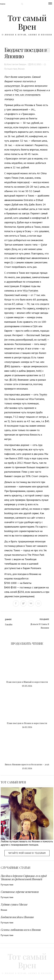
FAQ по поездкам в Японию (30, 90)
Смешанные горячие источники (20, 892)
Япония (21, 69)
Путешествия (11, 69)
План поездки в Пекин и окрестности (27, 723)
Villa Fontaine (30, 291)
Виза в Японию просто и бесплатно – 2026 (27, 764)
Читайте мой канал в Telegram (27, 853)
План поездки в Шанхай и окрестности (27, 682)
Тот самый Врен (27, 22)
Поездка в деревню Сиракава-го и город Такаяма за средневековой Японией (24, 877)
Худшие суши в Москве (14, 904)
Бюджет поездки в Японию (17, 917)
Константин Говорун (16, 64)
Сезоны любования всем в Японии (21, 930)
